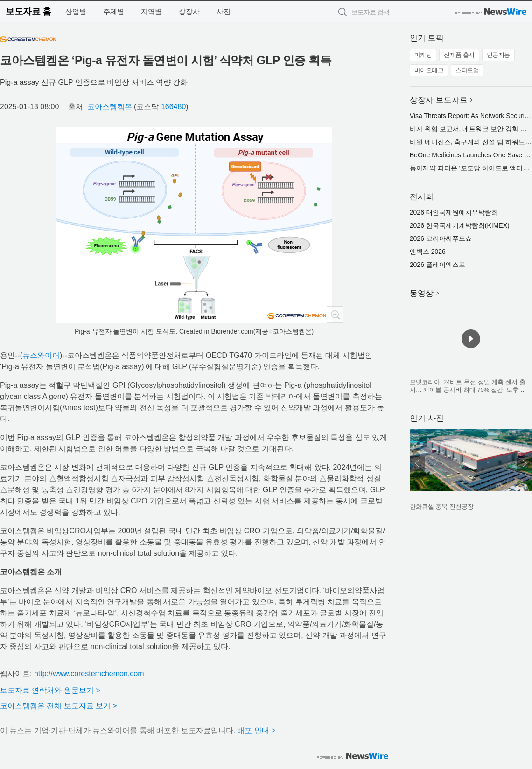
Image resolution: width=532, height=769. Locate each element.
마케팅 (423, 55)
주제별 (114, 11)
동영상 (422, 293)
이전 (417, 463)
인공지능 (498, 55)
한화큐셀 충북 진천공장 (442, 507)
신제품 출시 (459, 55)
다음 (525, 463)
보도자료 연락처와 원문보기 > (50, 690)
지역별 (151, 11)
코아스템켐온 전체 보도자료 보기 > (59, 706)
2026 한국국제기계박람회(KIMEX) (460, 225)
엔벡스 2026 (428, 252)
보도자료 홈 (28, 11)
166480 (173, 107)
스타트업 (467, 70)
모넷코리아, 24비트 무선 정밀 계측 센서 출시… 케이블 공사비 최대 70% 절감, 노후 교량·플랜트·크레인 (468, 390)
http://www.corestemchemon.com (89, 674)
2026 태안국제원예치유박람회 (454, 212)
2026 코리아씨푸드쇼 (441, 238)
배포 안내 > (256, 731)
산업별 (76, 11)
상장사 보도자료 (439, 100)
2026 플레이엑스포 (437, 265)
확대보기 (335, 315)
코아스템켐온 (110, 107)
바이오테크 (429, 70)
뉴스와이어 (41, 355)
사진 (224, 11)
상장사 (189, 11)
